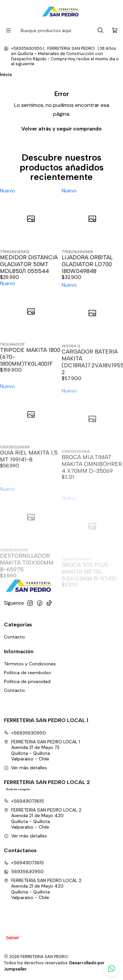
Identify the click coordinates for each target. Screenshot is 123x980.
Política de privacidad (27, 681)
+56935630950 (25, 733)
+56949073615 (24, 801)
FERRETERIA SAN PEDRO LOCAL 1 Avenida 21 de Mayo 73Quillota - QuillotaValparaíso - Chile (42, 750)
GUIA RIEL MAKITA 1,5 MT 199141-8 (29, 483)
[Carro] (115, 31)
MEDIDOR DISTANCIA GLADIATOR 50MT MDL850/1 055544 (29, 264)
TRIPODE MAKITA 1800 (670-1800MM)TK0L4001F (30, 372)
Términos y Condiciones (30, 664)
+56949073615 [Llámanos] (24, 863)
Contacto (14, 637)
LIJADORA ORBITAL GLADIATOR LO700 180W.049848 (87, 264)
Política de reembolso (28, 673)
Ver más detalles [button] (25, 768)
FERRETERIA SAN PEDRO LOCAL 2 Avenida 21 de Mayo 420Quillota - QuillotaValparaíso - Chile (43, 819)
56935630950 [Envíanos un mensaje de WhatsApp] (24, 872)
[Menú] (8, 30)
